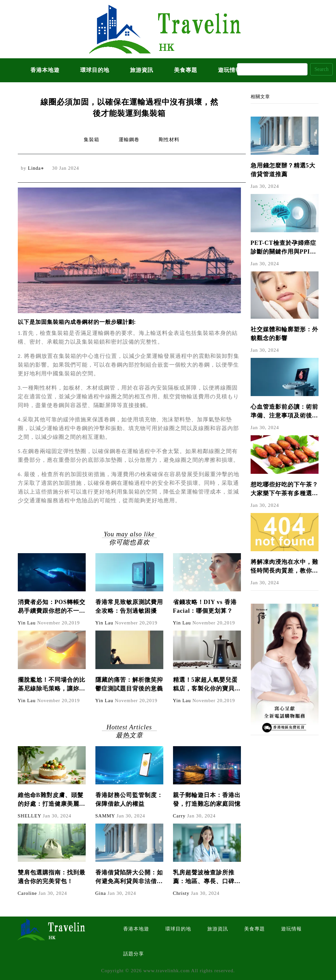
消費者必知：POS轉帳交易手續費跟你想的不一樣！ (52, 607)
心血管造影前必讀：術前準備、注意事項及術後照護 (284, 412)
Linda (34, 168)
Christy (181, 893)
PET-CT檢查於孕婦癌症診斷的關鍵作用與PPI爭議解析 (283, 248)
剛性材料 (169, 140)
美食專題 (186, 70)
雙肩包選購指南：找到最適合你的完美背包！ (52, 877)
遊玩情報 (291, 929)
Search (321, 69)
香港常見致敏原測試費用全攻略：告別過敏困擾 (129, 606)
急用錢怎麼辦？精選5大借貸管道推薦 (283, 170)
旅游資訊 (142, 70)
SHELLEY (30, 816)
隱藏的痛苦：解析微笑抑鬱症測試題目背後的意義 (129, 684)
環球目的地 (95, 70)
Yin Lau (27, 623)
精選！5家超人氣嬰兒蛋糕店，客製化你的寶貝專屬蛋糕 (207, 685)
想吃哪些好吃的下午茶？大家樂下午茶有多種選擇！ (284, 490)
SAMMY (105, 816)
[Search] (272, 69)
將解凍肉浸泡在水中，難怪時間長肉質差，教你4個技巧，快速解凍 (284, 567)
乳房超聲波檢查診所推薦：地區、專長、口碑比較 (207, 877)
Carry (179, 816)
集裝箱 (92, 140)
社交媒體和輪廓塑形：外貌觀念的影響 (284, 334)
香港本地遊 (45, 70)
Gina (101, 893)
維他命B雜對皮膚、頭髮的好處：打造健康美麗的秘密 (52, 800)
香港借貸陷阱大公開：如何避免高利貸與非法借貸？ (129, 877)
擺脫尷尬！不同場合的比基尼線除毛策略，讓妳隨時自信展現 (52, 685)
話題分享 (134, 954)
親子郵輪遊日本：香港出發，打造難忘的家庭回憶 (207, 799)
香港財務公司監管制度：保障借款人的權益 (129, 799)
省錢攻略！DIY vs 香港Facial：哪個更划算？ (205, 606)
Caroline (27, 893)
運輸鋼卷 (129, 140)
